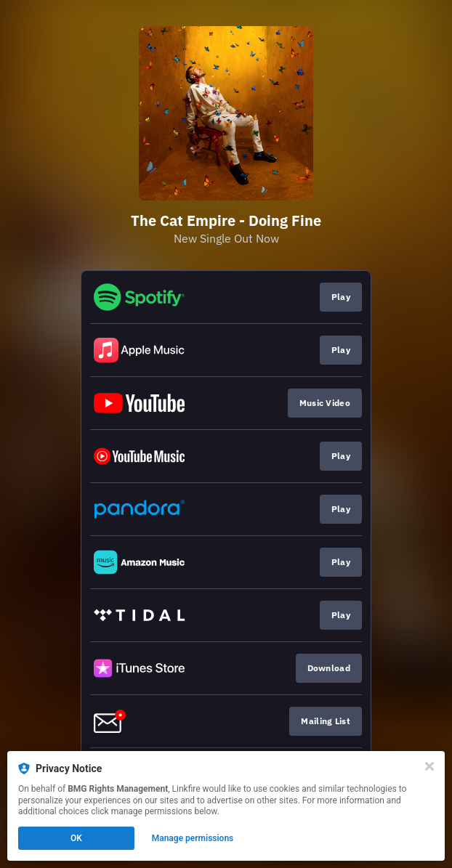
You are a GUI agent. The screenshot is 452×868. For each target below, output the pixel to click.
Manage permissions (193, 838)
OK (76, 838)
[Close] (429, 766)
